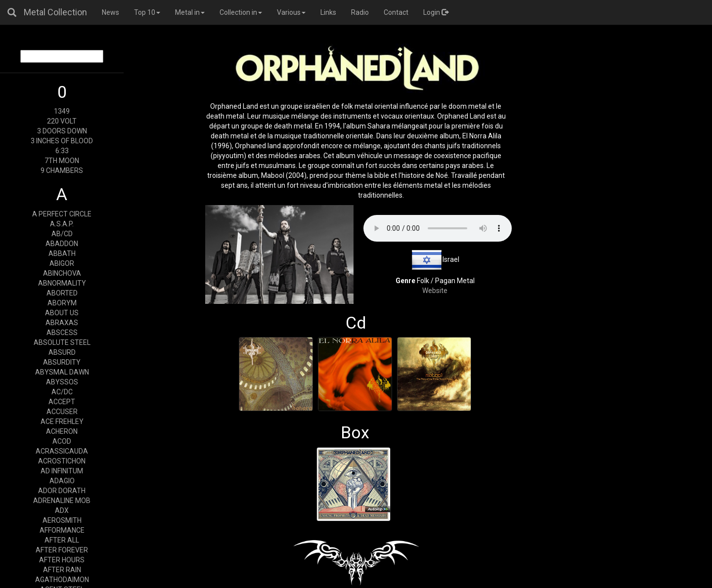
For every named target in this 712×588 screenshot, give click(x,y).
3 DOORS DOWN (62, 131)
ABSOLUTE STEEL (62, 342)
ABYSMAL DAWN (62, 372)
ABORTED (62, 293)
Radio (360, 12)
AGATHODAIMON (62, 580)
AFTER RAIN (62, 570)
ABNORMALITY (62, 283)
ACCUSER (62, 412)
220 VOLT (62, 121)
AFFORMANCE (62, 530)
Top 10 (147, 12)
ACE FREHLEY (62, 421)
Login (436, 12)
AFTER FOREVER (62, 550)
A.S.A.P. (62, 224)
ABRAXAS (62, 323)
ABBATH (62, 253)
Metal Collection (55, 12)
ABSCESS (62, 333)
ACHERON (62, 431)
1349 (62, 111)
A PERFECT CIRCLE (62, 214)
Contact (396, 12)
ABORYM (62, 303)
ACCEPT (62, 402)
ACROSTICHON (62, 461)
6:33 (62, 151)
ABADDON (62, 244)
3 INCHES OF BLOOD (62, 141)
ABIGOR (62, 263)
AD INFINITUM (62, 471)
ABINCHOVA (62, 273)
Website (435, 291)
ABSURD (62, 352)
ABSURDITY (62, 362)
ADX (62, 510)
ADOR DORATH (62, 491)
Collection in (241, 12)
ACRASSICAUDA (62, 451)
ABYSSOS (62, 382)
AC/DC (62, 392)
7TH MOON (62, 161)
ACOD (62, 441)
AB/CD (62, 234)
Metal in (190, 12)
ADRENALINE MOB (62, 501)
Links (328, 12)
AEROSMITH (62, 520)
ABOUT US (62, 313)
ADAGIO (62, 481)
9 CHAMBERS (62, 170)
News (111, 12)
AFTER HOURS (62, 560)
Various (291, 12)
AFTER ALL (62, 540)
